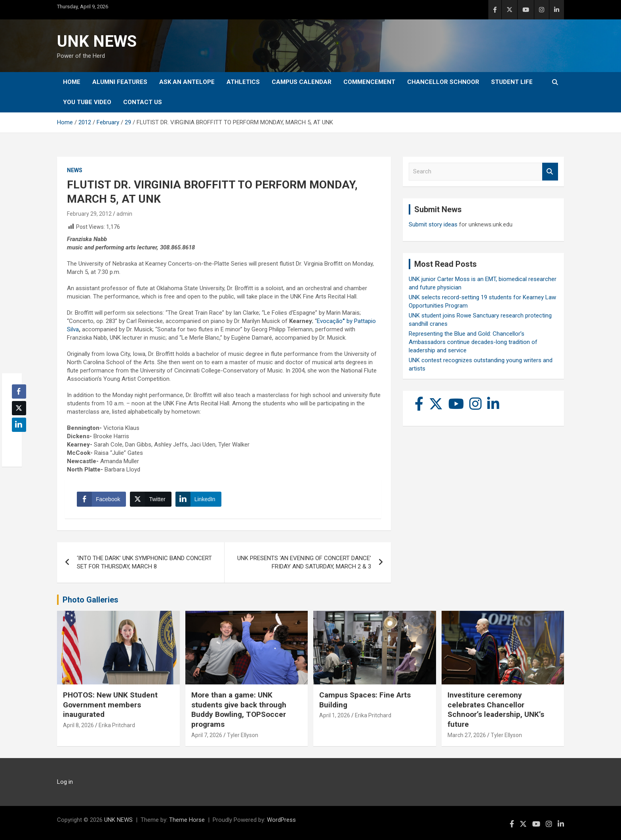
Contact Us (143, 102)
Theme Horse (187, 820)
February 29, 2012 (89, 214)
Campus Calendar (302, 82)
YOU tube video (87, 102)
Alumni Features (120, 82)
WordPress (281, 820)
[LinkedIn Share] (198, 499)
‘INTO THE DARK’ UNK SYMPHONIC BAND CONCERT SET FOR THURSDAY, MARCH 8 (144, 562)
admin (124, 214)
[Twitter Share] (150, 499)
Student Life (512, 82)
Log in (65, 782)
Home (72, 82)
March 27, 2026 (467, 735)
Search (550, 172)
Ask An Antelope (187, 82)
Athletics (243, 82)
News (75, 170)
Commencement (369, 82)
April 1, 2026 (335, 715)
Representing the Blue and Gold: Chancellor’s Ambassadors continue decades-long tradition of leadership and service (473, 342)
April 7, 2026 (207, 735)
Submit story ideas (433, 224)
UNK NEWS (97, 41)
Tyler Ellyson (243, 735)
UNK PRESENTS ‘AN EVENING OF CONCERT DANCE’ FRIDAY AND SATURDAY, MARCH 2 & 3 (304, 562)
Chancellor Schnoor (443, 82)
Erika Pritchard (117, 725)
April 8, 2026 (78, 725)
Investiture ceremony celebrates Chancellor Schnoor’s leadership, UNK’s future (496, 710)
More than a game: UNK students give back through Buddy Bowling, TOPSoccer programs (239, 710)
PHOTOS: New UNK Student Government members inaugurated (110, 705)
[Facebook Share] (101, 499)
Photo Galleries (90, 600)
